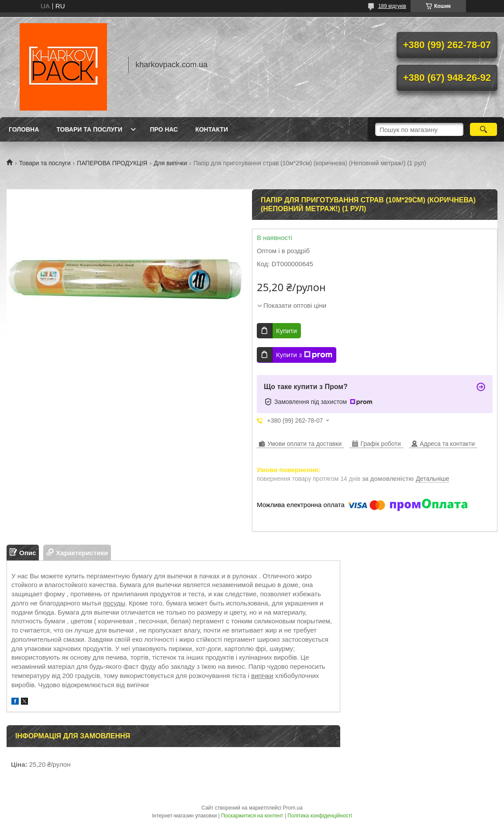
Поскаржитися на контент (252, 816)
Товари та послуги (89, 129)
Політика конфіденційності (320, 816)
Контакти (212, 129)
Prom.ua (293, 808)
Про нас (164, 129)
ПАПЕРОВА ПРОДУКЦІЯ (112, 163)
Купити (287, 331)
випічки (262, 676)
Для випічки (170, 163)
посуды (114, 603)
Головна (24, 129)
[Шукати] (483, 129)
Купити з (304, 355)
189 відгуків (392, 6)
